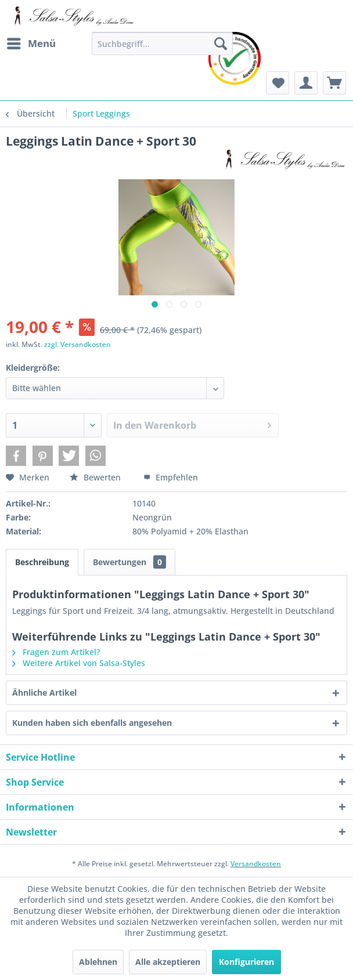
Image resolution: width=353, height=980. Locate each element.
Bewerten (96, 477)
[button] (16, 456)
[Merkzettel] (278, 83)
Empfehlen (171, 477)
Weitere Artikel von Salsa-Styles (79, 663)
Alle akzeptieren (168, 962)
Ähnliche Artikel (44, 692)
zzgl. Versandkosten (78, 344)
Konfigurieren (246, 962)
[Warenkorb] (334, 83)
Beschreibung (42, 562)
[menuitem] (31, 44)
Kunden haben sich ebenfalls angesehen (92, 723)
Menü (31, 42)
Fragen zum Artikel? (56, 652)
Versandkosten (256, 864)
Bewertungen (129, 562)
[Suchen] (221, 44)
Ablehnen (98, 962)
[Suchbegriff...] (162, 44)
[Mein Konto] (306, 83)
